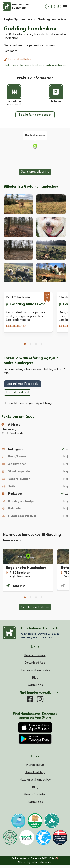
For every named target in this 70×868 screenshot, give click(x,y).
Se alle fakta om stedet (35, 115)
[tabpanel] (28, 312)
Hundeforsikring (35, 795)
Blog (35, 787)
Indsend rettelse (18, 59)
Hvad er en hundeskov (35, 780)
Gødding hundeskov (27, 304)
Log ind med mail (17, 393)
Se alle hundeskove (35, 607)
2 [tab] (30, 344)
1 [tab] (25, 344)
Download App (35, 772)
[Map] (35, 146)
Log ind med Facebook (22, 384)
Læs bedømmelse (18, 320)
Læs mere (11, 51)
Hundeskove (35, 765)
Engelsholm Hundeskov (26, 568)
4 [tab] (42, 344)
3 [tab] (36, 344)
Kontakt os (35, 802)
